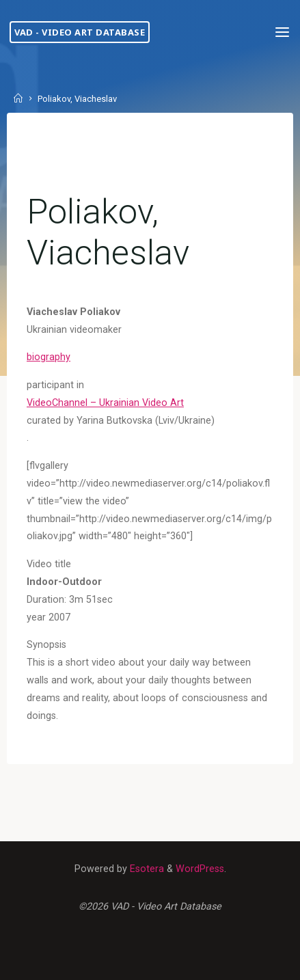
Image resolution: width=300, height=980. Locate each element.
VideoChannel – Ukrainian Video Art (105, 403)
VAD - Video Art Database (80, 32)
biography (49, 358)
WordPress (200, 869)
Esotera (146, 869)
